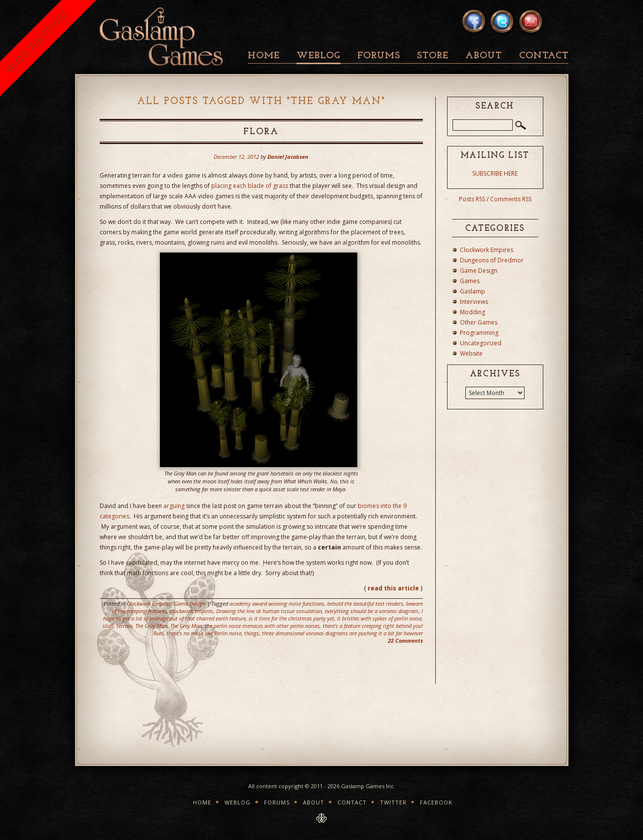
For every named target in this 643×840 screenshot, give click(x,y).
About (484, 56)
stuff (108, 626)
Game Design (190, 603)
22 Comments (405, 640)
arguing (174, 506)
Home (264, 56)
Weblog (319, 56)
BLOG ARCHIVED (37, 42)
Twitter (393, 802)
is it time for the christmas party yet (291, 618)
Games (470, 281)
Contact (544, 56)
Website (471, 353)
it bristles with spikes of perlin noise (379, 618)
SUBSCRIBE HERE (495, 173)
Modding (473, 312)
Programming (479, 333)
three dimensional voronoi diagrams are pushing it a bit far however (342, 633)
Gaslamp (473, 291)
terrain (124, 626)
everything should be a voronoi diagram (372, 611)
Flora (261, 132)
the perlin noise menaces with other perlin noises (262, 626)
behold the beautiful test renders (365, 603)
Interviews (474, 302)
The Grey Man (186, 626)
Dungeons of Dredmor (492, 260)
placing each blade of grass (250, 186)
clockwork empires (191, 611)
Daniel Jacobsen (288, 157)
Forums (379, 56)
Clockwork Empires (149, 603)
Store (433, 56)
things (252, 633)
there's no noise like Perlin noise (204, 633)
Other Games (479, 322)
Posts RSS (472, 199)
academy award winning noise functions (277, 603)
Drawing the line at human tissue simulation (269, 611)
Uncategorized (481, 343)
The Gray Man (151, 626)
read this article (393, 588)
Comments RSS (511, 199)
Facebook (436, 802)
